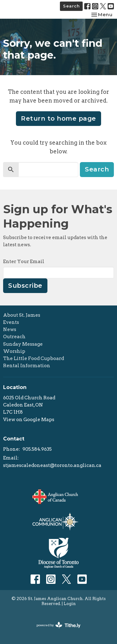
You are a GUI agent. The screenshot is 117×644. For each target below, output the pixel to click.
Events (11, 322)
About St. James (22, 315)
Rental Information (27, 366)
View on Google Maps (29, 420)
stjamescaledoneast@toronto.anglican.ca (52, 465)
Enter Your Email (24, 262)
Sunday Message (23, 344)
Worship (14, 351)
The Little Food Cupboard (34, 358)
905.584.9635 (37, 449)
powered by (58, 625)
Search (71, 6)
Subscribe (25, 286)
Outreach (14, 337)
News (10, 329)
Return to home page (58, 118)
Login (70, 604)
